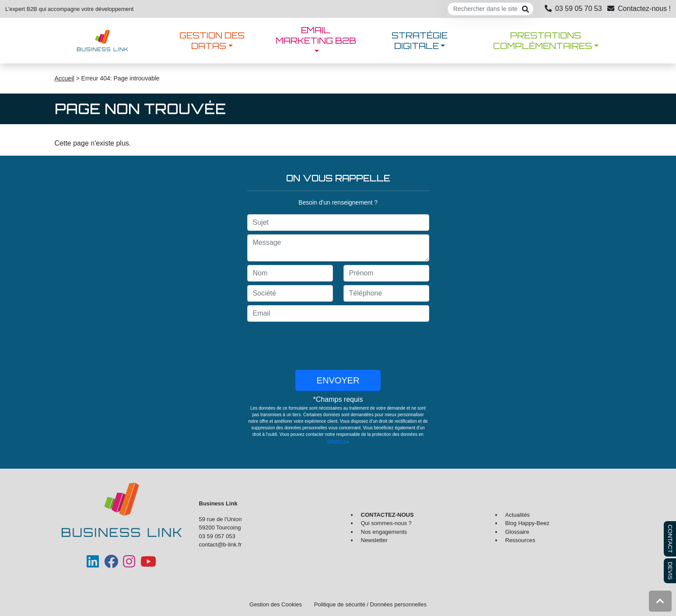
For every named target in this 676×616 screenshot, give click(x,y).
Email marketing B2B (316, 35)
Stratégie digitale (420, 41)
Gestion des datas (212, 41)
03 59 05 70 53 (573, 9)
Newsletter (374, 540)
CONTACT (670, 539)
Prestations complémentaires (543, 41)
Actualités (518, 515)
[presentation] (338, 346)
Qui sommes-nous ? (386, 523)
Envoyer (338, 380)
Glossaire (517, 532)
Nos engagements (384, 532)
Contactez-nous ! (639, 9)
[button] (660, 601)
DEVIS (670, 571)
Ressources (520, 540)
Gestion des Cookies (276, 604)
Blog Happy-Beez (527, 523)
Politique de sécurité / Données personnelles (370, 604)
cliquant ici (338, 441)
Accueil (65, 78)
